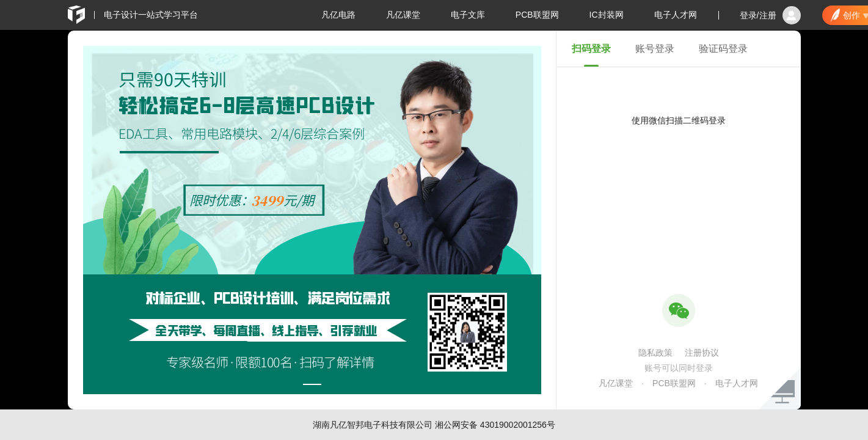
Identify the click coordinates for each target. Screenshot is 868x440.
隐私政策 (655, 353)
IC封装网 (607, 15)
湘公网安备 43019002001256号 (495, 425)
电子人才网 (676, 15)
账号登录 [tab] (655, 49)
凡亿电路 (338, 15)
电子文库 (468, 15)
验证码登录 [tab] (723, 49)
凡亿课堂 (403, 15)
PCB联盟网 (537, 15)
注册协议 (702, 353)
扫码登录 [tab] (591, 49)
